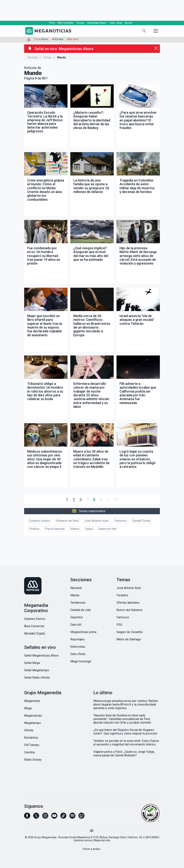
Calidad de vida (80, 610)
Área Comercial (34, 626)
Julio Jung (116, 23)
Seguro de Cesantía (129, 632)
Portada (33, 57)
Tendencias (78, 603)
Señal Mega (32, 663)
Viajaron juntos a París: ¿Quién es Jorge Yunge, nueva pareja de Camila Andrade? (124, 754)
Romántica (31, 738)
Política (34, 529)
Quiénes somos (83, 840)
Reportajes (77, 639)
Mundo (75, 595)
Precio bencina (55, 529)
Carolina (29, 752)
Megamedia (32, 701)
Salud (89, 529)
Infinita (29, 730)
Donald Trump (141, 521)
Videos (75, 529)
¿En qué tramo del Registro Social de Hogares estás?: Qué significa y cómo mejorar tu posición (125, 732)
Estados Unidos (40, 521)
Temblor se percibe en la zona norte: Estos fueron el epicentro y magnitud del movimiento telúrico (126, 743)
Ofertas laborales (128, 603)
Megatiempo (33, 723)
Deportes (77, 617)
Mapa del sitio (102, 840)
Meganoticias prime (83, 632)
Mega (28, 708)
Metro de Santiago (129, 639)
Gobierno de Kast (67, 521)
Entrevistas (78, 647)
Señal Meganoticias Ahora (41, 656)
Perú (52, 23)
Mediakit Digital (34, 633)
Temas (47, 57)
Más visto (73, 39)
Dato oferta (78, 654)
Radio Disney (33, 760)
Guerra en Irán (107, 529)
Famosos (120, 521)
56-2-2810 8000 (149, 837)
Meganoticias (33, 716)
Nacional (76, 588)
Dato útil (76, 625)
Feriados (122, 595)
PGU (119, 625)
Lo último (43, 39)
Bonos (129, 23)
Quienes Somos (35, 619)
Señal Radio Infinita (37, 678)
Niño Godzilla (66, 23)
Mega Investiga (81, 661)
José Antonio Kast (96, 521)
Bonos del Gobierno (130, 610)
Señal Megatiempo (37, 670)
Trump (80, 23)
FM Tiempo (32, 745)
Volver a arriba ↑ (92, 849)
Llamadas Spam (97, 23)
